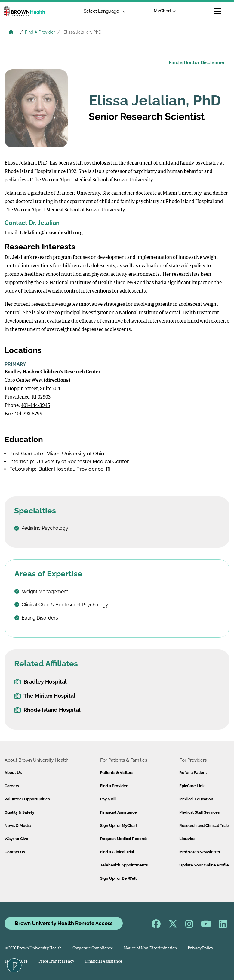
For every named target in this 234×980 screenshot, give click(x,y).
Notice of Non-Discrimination (150, 948)
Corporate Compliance (93, 948)
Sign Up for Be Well (118, 878)
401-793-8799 (28, 414)
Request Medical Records (124, 839)
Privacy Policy (200, 948)
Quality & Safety (19, 812)
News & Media (18, 825)
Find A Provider (40, 32)
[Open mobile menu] (217, 11)
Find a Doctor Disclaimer (197, 63)
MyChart (165, 11)
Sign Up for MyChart (119, 825)
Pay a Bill (108, 799)
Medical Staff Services (199, 812)
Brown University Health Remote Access (64, 923)
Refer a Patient (193, 773)
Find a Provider (114, 786)
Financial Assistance (119, 812)
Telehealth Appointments (124, 865)
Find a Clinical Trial (117, 852)
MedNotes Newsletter (200, 852)
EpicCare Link (192, 786)
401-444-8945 (35, 406)
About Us (13, 773)
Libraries (187, 839)
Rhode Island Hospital (47, 710)
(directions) (57, 381)
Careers (12, 786)
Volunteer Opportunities (27, 799)
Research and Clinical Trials (204, 825)
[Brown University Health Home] (11, 33)
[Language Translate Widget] (102, 11)
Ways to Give (16, 839)
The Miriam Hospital (45, 696)
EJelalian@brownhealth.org (51, 233)
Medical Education (196, 799)
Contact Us (15, 852)
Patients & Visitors (117, 773)
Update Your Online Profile (204, 865)
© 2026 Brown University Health (33, 948)
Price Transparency (56, 962)
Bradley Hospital (40, 682)
